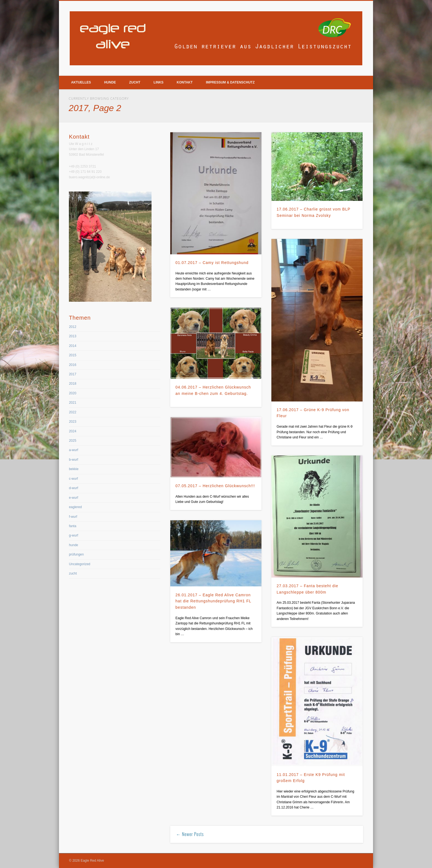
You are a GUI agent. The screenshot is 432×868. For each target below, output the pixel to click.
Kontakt (185, 82)
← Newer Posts (190, 834)
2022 (73, 412)
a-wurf (73, 450)
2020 (73, 393)
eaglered (75, 507)
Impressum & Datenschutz (230, 82)
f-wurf (73, 517)
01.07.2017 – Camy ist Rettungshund (212, 263)
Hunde (110, 82)
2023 (73, 422)
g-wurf (73, 535)
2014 (73, 346)
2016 (73, 365)
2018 (73, 384)
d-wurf (73, 488)
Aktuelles (81, 82)
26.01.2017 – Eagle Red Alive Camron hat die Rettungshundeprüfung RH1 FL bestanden (213, 601)
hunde (73, 545)
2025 (73, 441)
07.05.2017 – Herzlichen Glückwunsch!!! (215, 486)
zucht (73, 573)
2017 (73, 374)
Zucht (135, 82)
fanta (73, 526)
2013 (73, 336)
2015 (73, 355)
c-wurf (73, 479)
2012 (73, 327)
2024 (73, 431)
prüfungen (76, 554)
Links (158, 82)
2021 (73, 403)
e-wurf (73, 498)
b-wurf (73, 460)
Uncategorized (79, 564)
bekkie (74, 469)
